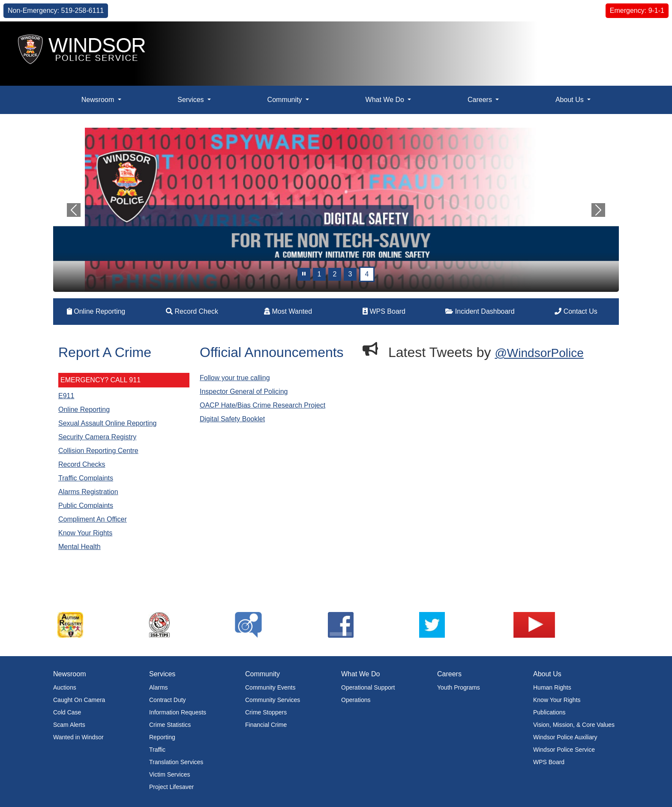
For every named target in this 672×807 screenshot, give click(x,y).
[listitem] (99, 625)
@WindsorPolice (539, 353)
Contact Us (576, 311)
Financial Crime (266, 725)
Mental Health (79, 547)
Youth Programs (459, 687)
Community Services (273, 700)
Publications (549, 712)
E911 (66, 396)
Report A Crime (105, 352)
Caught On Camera (79, 700)
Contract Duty (168, 700)
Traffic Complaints (86, 478)
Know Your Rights (85, 533)
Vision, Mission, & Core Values (574, 725)
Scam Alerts (69, 725)
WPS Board (384, 311)
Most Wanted (288, 311)
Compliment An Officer (93, 519)
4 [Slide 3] (367, 274)
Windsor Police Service (564, 750)
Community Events (270, 687)
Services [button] (192, 100)
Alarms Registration (88, 492)
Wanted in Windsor (78, 737)
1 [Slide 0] (319, 274)
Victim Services (169, 774)
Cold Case (67, 712)
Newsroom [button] (99, 100)
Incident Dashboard (480, 311)
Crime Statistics (170, 725)
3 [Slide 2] (350, 274)
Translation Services (176, 762)
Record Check (192, 311)
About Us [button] (570, 100)
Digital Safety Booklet (232, 419)
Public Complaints (86, 505)
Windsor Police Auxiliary (565, 737)
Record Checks (82, 464)
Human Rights (552, 687)
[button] (646, 37)
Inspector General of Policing (244, 391)
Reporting (162, 737)
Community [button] (286, 100)
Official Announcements (272, 352)
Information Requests (178, 712)
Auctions (65, 687)
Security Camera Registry (97, 437)
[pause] (304, 274)
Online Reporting (96, 311)
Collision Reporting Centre (98, 451)
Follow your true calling (235, 378)
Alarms (159, 687)
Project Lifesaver (171, 787)
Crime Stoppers (266, 712)
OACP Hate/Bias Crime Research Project (262, 405)
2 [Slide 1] (335, 274)
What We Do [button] (386, 100)
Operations (356, 700)
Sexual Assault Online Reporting (107, 423)
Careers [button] (481, 100)
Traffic (157, 750)
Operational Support (368, 687)
